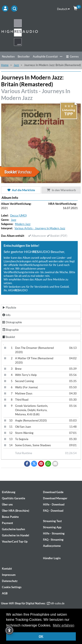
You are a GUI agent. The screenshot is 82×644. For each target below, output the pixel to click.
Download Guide (53, 492)
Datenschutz (10, 581)
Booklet (9, 337)
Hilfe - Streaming (54, 533)
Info (6, 315)
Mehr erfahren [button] (64, 625)
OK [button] (41, 636)
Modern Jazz (23, 224)
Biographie (11, 330)
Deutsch (63, 9)
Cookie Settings (12, 587)
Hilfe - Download (54, 504)
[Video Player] (4, 345)
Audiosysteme (52, 546)
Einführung (9, 492)
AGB (5, 593)
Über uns (7, 504)
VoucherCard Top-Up (15, 541)
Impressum (9, 575)
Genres (72, 56)
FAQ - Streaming (53, 540)
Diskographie (12, 322)
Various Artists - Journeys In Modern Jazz (40, 228)
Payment (7, 523)
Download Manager (55, 498)
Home (5, 65)
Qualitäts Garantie (14, 498)
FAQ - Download (53, 511)
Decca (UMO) (19, 215)
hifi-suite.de (56, 603)
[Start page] (41, 32)
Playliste (9, 308)
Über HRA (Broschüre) (16, 511)
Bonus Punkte (10, 517)
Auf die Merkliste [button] (21, 190)
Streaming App (52, 527)
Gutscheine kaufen (13, 529)
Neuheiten (8, 56)
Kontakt (7, 569)
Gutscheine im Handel (16, 535)
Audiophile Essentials (46, 56)
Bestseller (24, 56)
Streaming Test (52, 521)
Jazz (16, 65)
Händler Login (52, 558)
